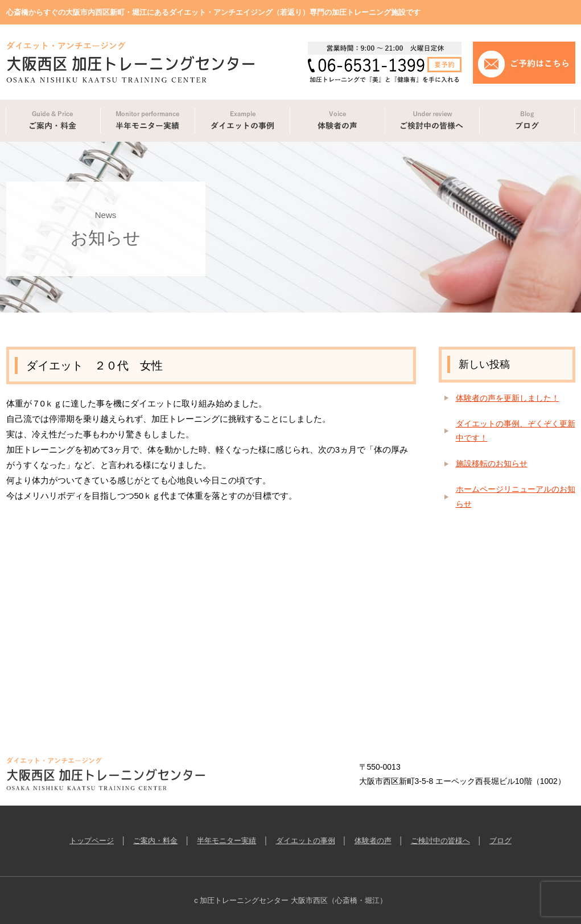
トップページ (92, 841)
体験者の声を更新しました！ (508, 398)
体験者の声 (373, 841)
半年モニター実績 (226, 841)
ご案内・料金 (155, 841)
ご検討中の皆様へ (440, 841)
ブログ (500, 841)
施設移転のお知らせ (492, 463)
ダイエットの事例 (306, 841)
